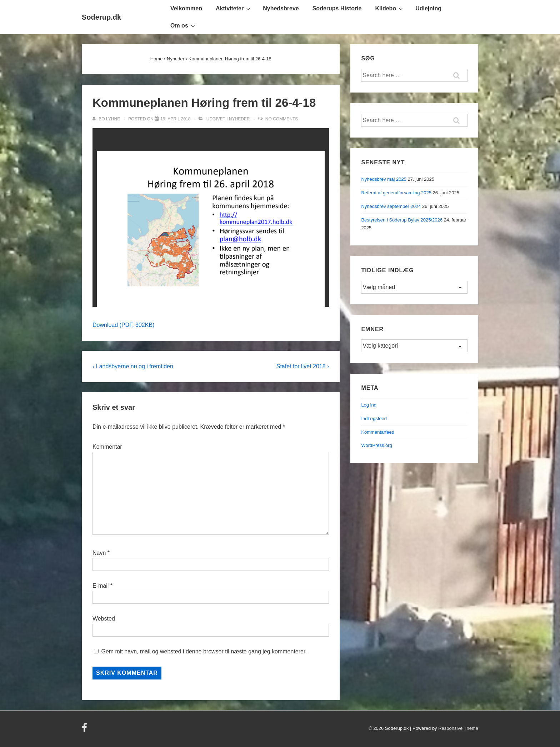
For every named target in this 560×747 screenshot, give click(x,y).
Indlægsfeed (374, 419)
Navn (99, 553)
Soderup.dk (101, 17)
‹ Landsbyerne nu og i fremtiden (133, 366)
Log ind (369, 405)
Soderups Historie (337, 8)
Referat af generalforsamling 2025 (396, 193)
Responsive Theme (458, 728)
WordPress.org (376, 445)
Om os (184, 25)
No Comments (282, 119)
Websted (104, 619)
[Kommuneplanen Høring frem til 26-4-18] (175, 119)
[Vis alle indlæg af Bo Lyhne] (107, 119)
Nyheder (239, 119)
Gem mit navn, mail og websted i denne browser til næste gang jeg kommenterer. (204, 651)
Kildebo (390, 8)
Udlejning (428, 8)
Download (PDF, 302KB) (123, 325)
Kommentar (107, 447)
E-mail (101, 586)
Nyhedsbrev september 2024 (391, 206)
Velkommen (186, 8)
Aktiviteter (234, 8)
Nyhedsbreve (281, 8)
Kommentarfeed (378, 432)
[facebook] (85, 730)
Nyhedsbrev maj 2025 (384, 179)
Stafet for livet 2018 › (303, 366)
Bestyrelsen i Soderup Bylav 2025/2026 (402, 220)
